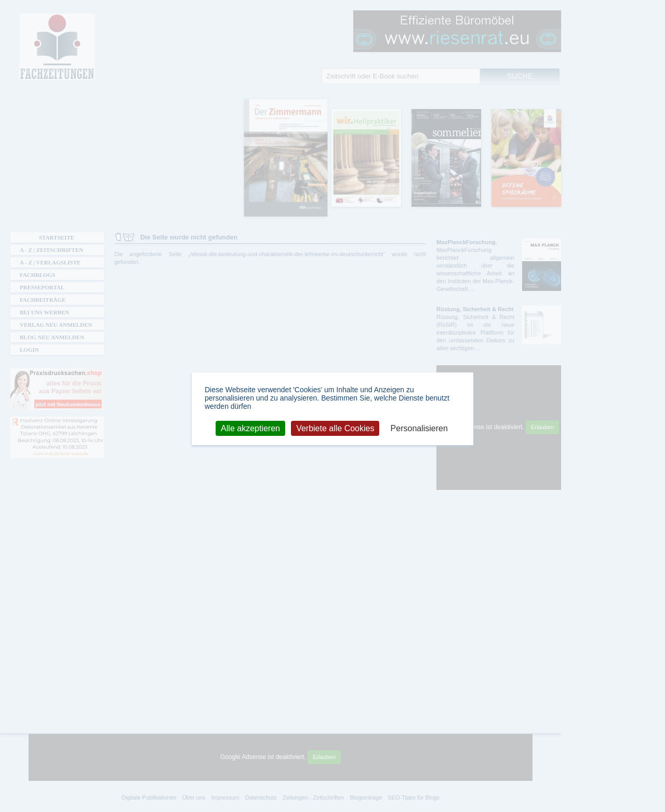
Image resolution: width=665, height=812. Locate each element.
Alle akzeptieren (250, 428)
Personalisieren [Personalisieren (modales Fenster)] (419, 428)
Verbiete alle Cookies (335, 428)
